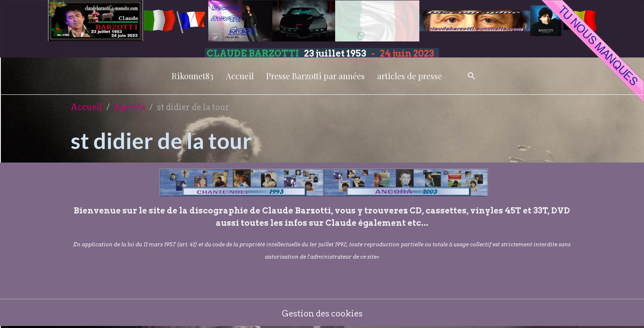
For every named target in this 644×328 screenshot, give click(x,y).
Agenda (130, 107)
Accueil (240, 76)
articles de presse (409, 76)
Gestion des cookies (322, 314)
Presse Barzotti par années (315, 76)
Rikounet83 (193, 76)
